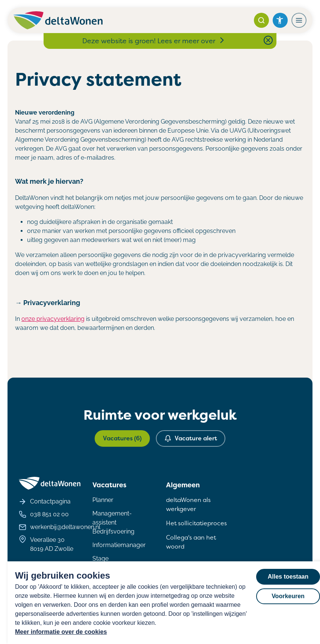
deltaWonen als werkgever (188, 504)
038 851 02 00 (44, 514)
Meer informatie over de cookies (61, 632)
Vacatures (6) (122, 438)
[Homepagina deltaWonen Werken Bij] (58, 20)
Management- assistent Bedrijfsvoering (113, 522)
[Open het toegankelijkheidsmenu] (280, 20)
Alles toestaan (288, 577)
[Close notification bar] (268, 40)
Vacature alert (191, 438)
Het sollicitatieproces (196, 523)
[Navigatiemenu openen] (299, 20)
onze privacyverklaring (53, 319)
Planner (103, 500)
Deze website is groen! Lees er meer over (154, 41)
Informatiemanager (119, 545)
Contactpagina (45, 502)
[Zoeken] (261, 20)
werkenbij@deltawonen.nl (60, 527)
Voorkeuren (288, 596)
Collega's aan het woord (191, 542)
